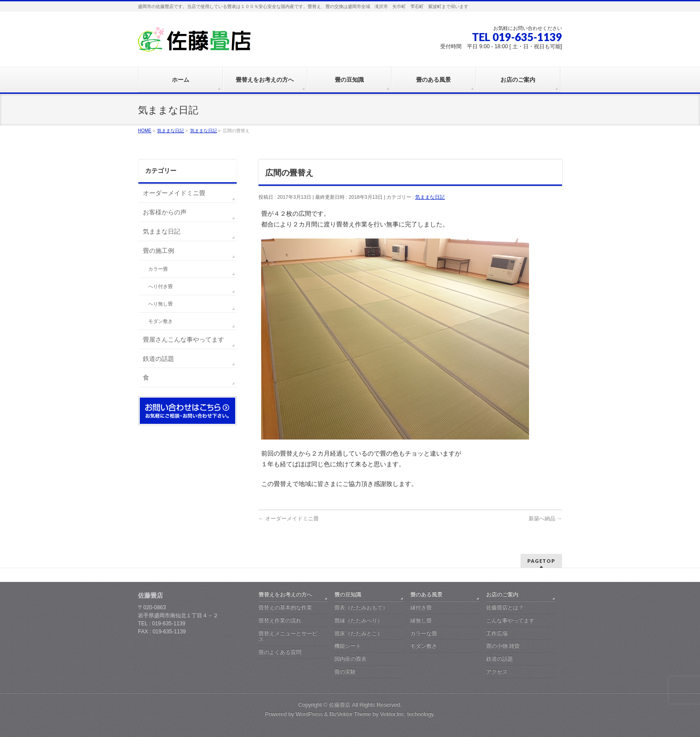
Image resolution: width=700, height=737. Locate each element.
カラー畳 (158, 269)
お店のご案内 (502, 595)
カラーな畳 (424, 633)
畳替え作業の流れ (280, 620)
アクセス (497, 672)
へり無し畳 (160, 304)
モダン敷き (160, 321)
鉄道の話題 (158, 359)
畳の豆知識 (348, 595)
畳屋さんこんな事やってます (183, 339)
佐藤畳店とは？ (505, 607)
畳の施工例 (158, 251)
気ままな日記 (430, 197)
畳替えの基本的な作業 (285, 607)
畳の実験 (345, 672)
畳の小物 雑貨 (503, 646)
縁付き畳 (421, 607)
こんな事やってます (510, 620)
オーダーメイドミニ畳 (289, 519)
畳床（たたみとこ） (358, 633)
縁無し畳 (421, 620)
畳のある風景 (426, 595)
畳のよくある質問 (280, 652)
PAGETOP (541, 561)
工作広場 (497, 633)
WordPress (309, 714)
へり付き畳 (160, 286)
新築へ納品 (545, 519)
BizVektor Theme (350, 714)
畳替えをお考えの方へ (285, 595)
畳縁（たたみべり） (358, 620)
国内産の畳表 (350, 659)
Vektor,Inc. (393, 714)
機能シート (348, 646)
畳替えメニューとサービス (288, 636)
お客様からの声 (165, 212)
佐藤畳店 (340, 705)
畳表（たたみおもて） (361, 607)
